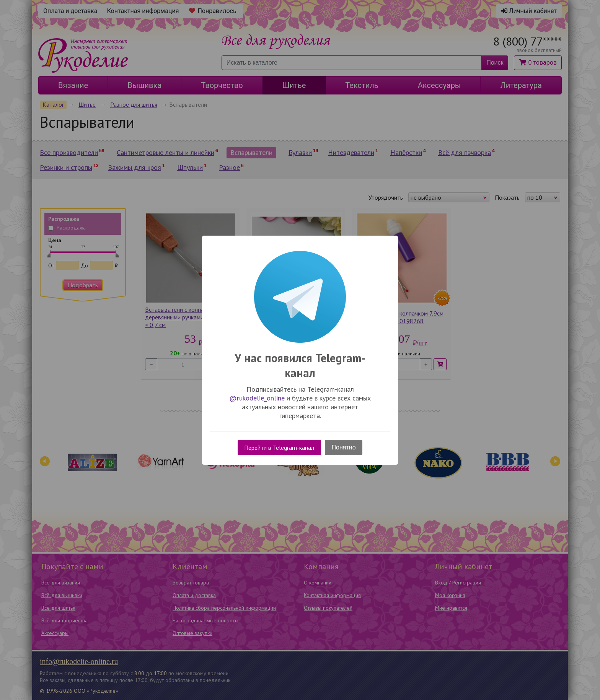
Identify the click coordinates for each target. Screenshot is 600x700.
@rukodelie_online (257, 398)
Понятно (344, 447)
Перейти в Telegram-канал (279, 448)
